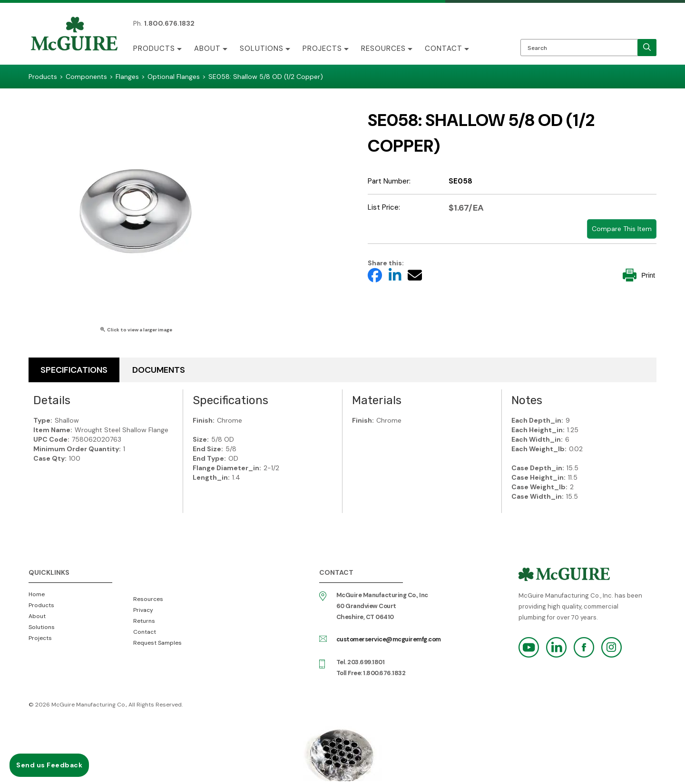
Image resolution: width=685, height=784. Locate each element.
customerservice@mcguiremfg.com (389, 639)
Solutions (262, 48)
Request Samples (157, 643)
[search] (647, 48)
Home (37, 594)
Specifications (74, 370)
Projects (322, 48)
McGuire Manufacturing (74, 35)
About (207, 48)
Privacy (143, 610)
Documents (159, 370)
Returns (144, 621)
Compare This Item (622, 229)
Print (639, 275)
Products (154, 48)
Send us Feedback (49, 765)
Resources (383, 48)
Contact (444, 48)
